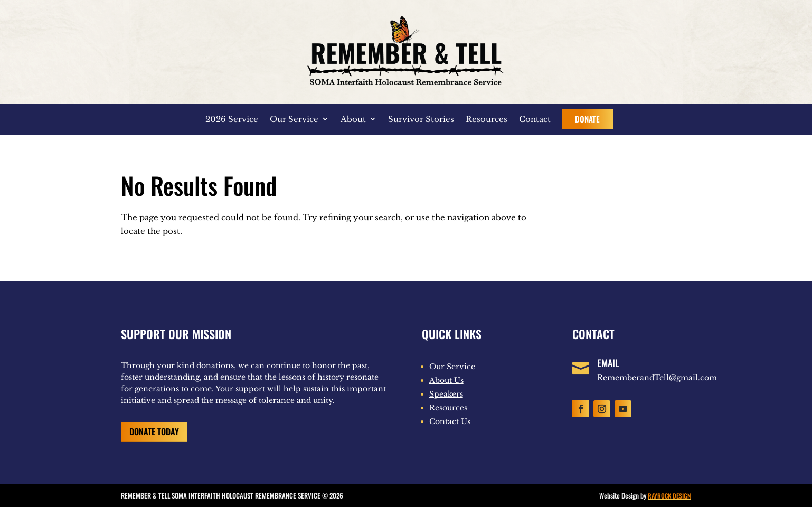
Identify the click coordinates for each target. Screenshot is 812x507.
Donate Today (154, 431)
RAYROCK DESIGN (669, 496)
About (353, 119)
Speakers (446, 394)
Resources (487, 119)
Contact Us (450, 421)
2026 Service (232, 119)
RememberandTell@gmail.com (657, 378)
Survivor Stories (421, 119)
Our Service (294, 119)
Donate (587, 119)
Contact (535, 119)
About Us (446, 380)
